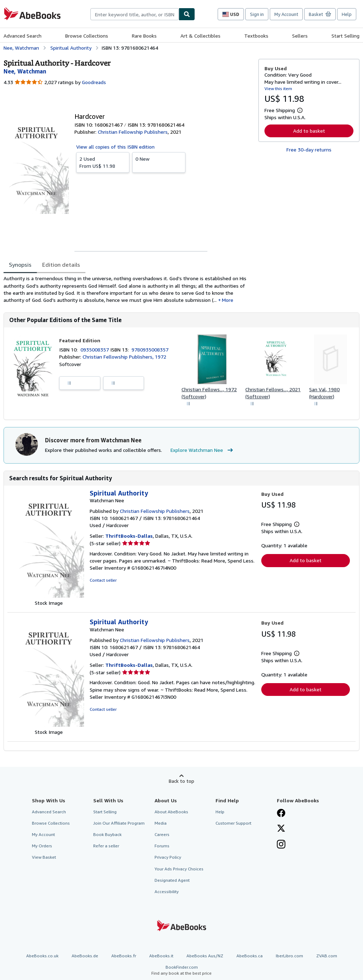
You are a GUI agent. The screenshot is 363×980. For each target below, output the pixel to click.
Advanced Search (23, 36)
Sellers (300, 36)
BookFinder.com (181, 970)
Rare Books (144, 36)
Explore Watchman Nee (203, 450)
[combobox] (135, 14)
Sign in (257, 14)
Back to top (181, 781)
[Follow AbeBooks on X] (281, 829)
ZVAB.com (327, 956)
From (103, 162)
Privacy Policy (168, 857)
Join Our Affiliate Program (119, 823)
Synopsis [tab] (20, 265)
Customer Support (233, 823)
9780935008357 (150, 350)
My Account (286, 14)
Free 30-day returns (309, 150)
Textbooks (256, 36)
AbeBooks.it (161, 956)
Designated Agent (172, 880)
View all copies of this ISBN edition (115, 147)
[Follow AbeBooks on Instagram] (281, 845)
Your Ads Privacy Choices (179, 869)
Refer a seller (106, 846)
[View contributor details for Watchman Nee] (25, 71)
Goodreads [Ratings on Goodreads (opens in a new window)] (94, 82)
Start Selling (345, 36)
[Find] (187, 14)
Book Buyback (107, 834)
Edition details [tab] (61, 265)
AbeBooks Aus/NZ (205, 956)
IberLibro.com (289, 956)
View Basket (44, 857)
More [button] (228, 300)
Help (347, 14)
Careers (162, 834)
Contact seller (103, 580)
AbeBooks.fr (124, 956)
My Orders (42, 846)
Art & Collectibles (200, 36)
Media (161, 823)
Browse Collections (87, 36)
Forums (162, 846)
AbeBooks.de (85, 956)
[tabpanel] (128, 289)
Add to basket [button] (309, 131)
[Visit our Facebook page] (281, 814)
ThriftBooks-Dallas (129, 536)
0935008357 (95, 350)
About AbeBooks (171, 812)
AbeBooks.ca (250, 956)
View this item (278, 88)
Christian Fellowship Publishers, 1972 (124, 357)
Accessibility (167, 892)
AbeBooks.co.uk (42, 956)
